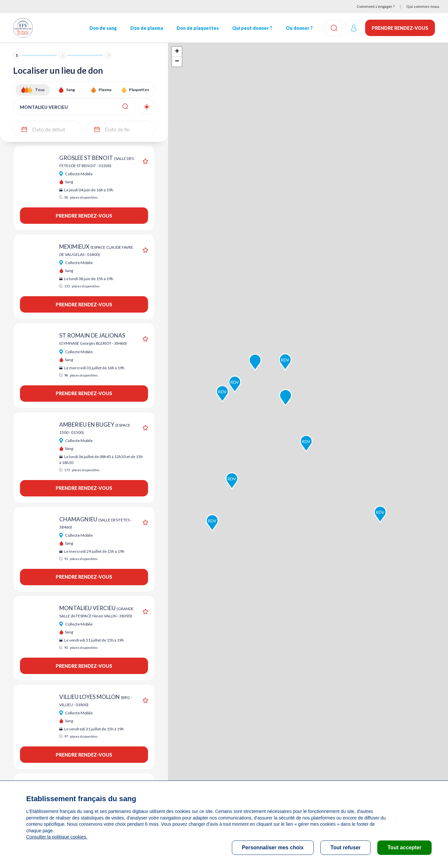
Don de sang (103, 28)
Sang (71, 90)
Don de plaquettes (198, 28)
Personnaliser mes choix (273, 848)
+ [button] (177, 52)
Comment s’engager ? (376, 6)
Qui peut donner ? (252, 28)
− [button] (177, 62)
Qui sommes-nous (423, 6)
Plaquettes (139, 90)
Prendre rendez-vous (400, 28)
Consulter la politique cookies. (57, 837)
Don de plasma (147, 28)
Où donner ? (299, 28)
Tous (40, 90)
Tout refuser (345, 848)
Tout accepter (404, 848)
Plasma (105, 90)
